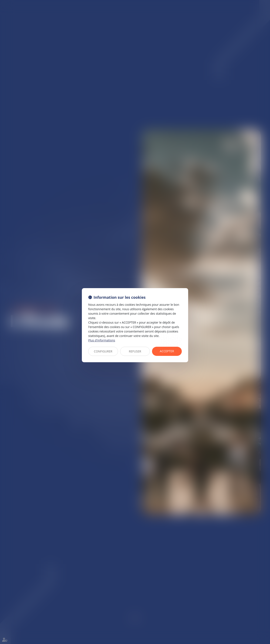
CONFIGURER (103, 351)
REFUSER (135, 351)
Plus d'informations (102, 340)
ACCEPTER (167, 351)
